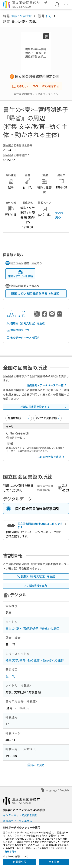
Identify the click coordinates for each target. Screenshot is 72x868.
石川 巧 (10, 676)
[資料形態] (47, 418)
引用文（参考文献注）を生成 (25, 323)
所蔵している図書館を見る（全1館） (36, 293)
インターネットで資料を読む (20, 815)
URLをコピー (24, 314)
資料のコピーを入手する (18, 821)
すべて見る (60, 215)
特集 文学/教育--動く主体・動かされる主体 (35, 660)
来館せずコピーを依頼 (20, 274)
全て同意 (54, 862)
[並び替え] (19, 418)
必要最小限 (20, 862)
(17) (49, 16)
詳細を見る (11, 851)
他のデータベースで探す (23, 338)
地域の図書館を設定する (44, 407)
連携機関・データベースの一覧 (47, 385)
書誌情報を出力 (18, 330)
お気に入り (11, 314)
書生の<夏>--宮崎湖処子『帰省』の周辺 (32, 628)
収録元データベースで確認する (36, 86)
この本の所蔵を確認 (51, 457)
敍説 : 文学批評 (21, 16)
